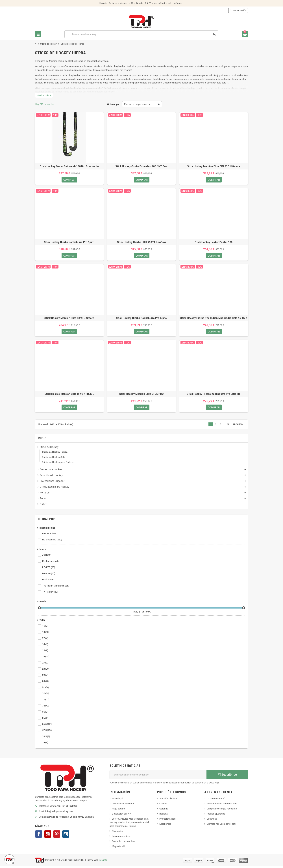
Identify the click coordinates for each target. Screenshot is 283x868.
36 (45, 720)
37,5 (48, 732)
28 (46, 671)
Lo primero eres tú (216, 801)
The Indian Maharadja (56, 588)
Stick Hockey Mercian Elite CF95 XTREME (69, 396)
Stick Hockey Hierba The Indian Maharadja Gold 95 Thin (214, 319)
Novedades (118, 833)
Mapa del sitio (119, 848)
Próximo (239, 427)
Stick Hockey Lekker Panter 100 (214, 243)
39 (45, 745)
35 (46, 714)
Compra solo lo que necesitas (222, 811)
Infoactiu (103, 862)
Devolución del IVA (121, 816)
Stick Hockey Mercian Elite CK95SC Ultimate (214, 166)
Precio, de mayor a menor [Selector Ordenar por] (137, 104)
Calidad (163, 806)
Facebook (39, 836)
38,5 (46, 739)
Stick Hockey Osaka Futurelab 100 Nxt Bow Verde (69, 166)
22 (45, 640)
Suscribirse (227, 777)
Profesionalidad (167, 821)
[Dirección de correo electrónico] (158, 777)
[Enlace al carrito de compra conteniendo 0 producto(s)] (245, 34)
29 (45, 677)
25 (45, 653)
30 (46, 683)
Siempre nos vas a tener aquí (221, 826)
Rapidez (163, 816)
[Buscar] (141, 34)
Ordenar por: (114, 104)
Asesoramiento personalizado (222, 806)
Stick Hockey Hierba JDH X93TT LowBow (141, 243)
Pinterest (57, 836)
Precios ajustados (216, 816)
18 (46, 634)
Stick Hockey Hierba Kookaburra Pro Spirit (69, 243)
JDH (47, 557)
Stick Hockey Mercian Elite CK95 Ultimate (69, 319)
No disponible (52, 542)
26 (46, 659)
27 (45, 665)
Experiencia (165, 826)
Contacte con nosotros (123, 843)
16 (45, 628)
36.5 (48, 726)
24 (45, 646)
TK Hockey (50, 594)
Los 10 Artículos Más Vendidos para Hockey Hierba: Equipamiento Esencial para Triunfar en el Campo (129, 825)
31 (46, 689)
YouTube (48, 836)
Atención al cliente (169, 801)
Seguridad (212, 821)
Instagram (66, 836)
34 (46, 708)
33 (46, 702)
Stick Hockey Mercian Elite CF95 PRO (141, 396)
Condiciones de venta (123, 806)
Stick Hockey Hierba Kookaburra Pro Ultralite (214, 396)
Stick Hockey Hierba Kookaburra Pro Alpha (141, 319)
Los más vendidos (121, 838)
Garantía (164, 811)
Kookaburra (51, 563)
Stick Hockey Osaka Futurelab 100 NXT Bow (141, 166)
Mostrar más (44, 95)
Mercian (49, 576)
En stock (49, 536)
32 (46, 696)
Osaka (48, 582)
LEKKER (49, 570)
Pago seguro (118, 811)
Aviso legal (117, 801)
